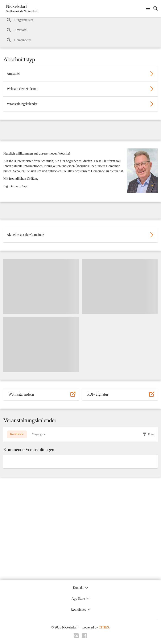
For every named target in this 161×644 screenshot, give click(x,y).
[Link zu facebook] (85, 637)
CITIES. (104, 627)
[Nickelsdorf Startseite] (20, 8)
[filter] (148, 434)
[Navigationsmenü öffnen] (148, 8)
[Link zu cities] (76, 637)
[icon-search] (156, 8)
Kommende (17, 434)
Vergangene (39, 434)
